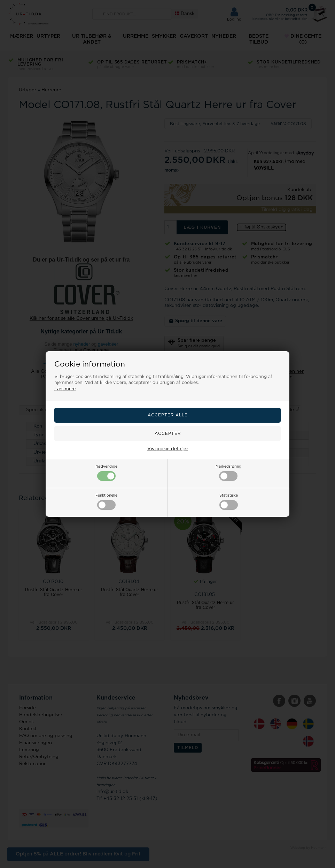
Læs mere (65, 389)
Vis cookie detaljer (168, 449)
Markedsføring (228, 473)
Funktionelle (106, 502)
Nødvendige (106, 473)
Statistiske (229, 502)
